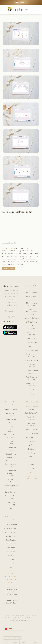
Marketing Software (11, 409)
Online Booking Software (11, 415)
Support (31, 464)
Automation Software (31, 334)
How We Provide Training (31, 408)
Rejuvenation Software (31, 355)
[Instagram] (7, 322)
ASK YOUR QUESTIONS (8, 269)
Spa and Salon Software (11, 449)
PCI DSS (34, 642)
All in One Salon (11, 509)
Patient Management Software (31, 312)
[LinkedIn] (10, 322)
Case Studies (11, 540)
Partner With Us (11, 532)
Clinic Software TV (31, 413)
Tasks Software (31, 343)
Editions (31, 449)
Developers (11, 548)
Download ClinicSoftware (31, 477)
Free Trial (31, 390)
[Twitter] (4, 322)
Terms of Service (12, 638)
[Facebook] (12, 322)
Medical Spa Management (11, 459)
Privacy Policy (11, 642)
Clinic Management (31, 292)
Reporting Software (31, 366)
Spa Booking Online (11, 481)
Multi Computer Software (31, 378)
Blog (31, 472)
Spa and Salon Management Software (11, 473)
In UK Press (31, 441)
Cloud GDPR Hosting (31, 418)
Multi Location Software (31, 385)
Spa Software (11, 454)
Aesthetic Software (31, 318)
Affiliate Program (11, 525)
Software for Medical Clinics (11, 421)
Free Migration (11, 536)
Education (11, 552)
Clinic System (31, 297)
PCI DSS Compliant (31, 425)
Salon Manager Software (11, 465)
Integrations (11, 544)
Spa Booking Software (11, 442)
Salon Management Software (11, 487)
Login (11, 567)
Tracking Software (31, 350)
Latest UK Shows (31, 430)
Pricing (31, 394)
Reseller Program (11, 528)
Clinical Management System (11, 429)
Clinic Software (9, 248)
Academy (31, 453)
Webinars (11, 556)
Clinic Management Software (31, 303)
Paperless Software (31, 327)
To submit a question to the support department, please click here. (11, 592)
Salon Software (11, 492)
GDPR (31, 468)
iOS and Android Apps (31, 372)
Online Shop (31, 346)
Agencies (11, 559)
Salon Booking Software (11, 497)
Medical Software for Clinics (11, 436)
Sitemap (31, 457)
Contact (11, 563)
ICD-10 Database (31, 433)
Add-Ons (31, 461)
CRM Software (31, 322)
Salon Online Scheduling (11, 504)
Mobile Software (31, 360)
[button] (32, 9)
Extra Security (31, 437)
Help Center (31, 445)
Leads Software (31, 339)
